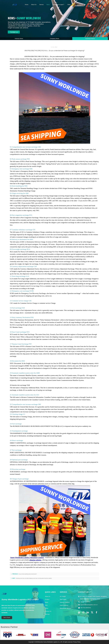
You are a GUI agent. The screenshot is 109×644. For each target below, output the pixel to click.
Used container (64, 605)
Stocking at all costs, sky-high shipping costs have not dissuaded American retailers (34, 578)
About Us (34, 5)
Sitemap (47, 614)
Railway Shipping (65, 602)
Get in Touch (7, 618)
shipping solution (35, 560)
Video (69, 5)
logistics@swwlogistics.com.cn (89, 605)
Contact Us (48, 611)
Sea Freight (63, 599)
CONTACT (93, 5)
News (48, 5)
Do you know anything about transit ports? (28, 574)
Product (47, 599)
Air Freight (63, 596)
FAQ (46, 605)
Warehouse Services (66, 608)
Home (27, 5)
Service (41, 5)
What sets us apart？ (59, 5)
